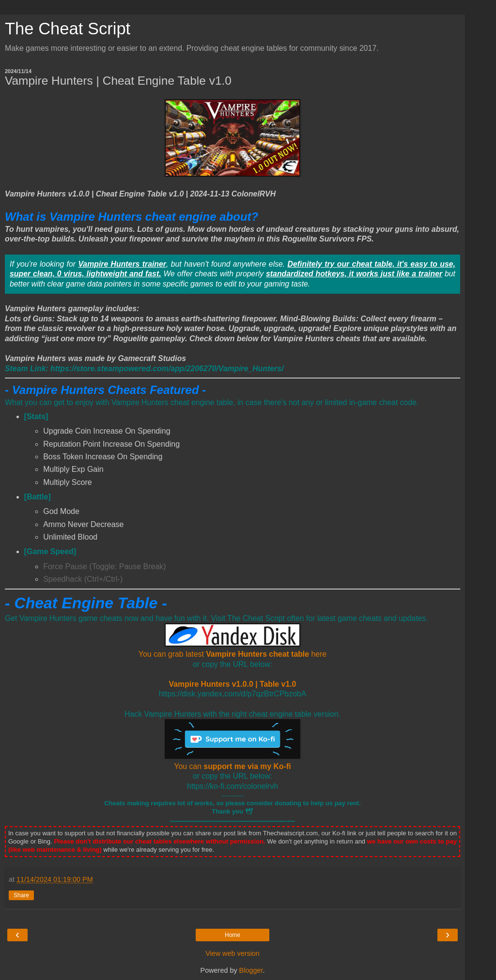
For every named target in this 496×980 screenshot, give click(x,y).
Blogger (251, 970)
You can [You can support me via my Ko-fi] (232, 766)
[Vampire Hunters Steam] (144, 369)
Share (21, 895)
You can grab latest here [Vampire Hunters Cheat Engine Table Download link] (232, 654)
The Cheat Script (68, 29)
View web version (232, 953)
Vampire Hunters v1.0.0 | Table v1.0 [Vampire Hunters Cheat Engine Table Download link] (233, 684)
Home (232, 935)
